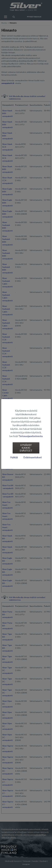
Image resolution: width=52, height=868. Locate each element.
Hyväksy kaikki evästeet (26, 448)
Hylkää (14, 457)
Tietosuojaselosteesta (30, 436)
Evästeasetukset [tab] (33, 457)
